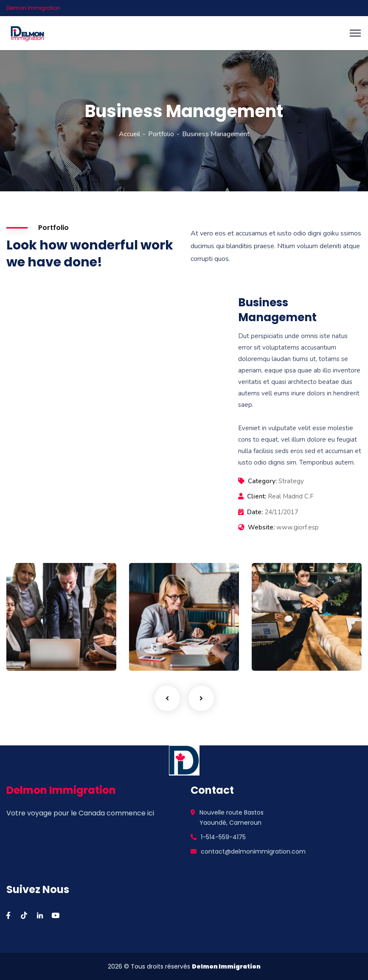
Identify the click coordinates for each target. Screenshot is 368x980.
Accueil (129, 134)
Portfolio (161, 134)
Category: (262, 481)
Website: (261, 527)
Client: (257, 496)
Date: (255, 512)
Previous (167, 698)
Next (201, 698)
